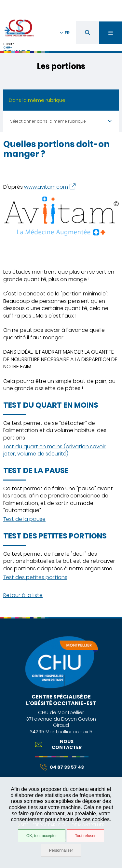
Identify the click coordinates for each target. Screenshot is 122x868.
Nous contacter (59, 744)
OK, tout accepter (41, 836)
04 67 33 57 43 (62, 767)
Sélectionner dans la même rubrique (48, 121)
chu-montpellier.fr (17, 49)
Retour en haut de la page (112, 614)
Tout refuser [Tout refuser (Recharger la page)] (85, 836)
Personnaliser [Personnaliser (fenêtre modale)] (61, 850)
